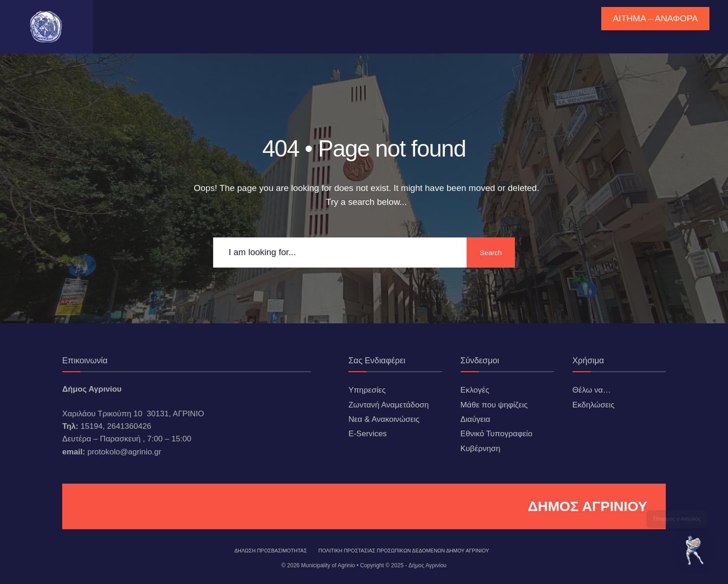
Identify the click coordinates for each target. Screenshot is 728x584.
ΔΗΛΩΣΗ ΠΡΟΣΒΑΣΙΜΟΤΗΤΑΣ (271, 551)
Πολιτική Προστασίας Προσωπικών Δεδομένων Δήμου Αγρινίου (404, 551)
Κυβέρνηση (481, 449)
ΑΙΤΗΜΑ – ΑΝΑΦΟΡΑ (655, 18)
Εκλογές (475, 390)
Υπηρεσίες (367, 390)
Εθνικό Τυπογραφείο (497, 434)
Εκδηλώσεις (594, 405)
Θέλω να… (592, 390)
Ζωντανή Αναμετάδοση (388, 405)
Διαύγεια (475, 419)
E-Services (367, 434)
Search (489, 253)
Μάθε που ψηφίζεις (494, 405)
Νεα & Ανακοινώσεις (384, 419)
